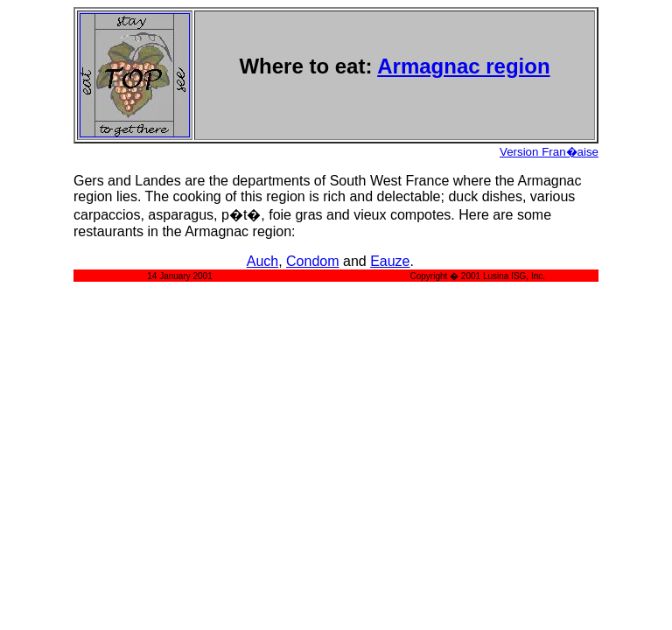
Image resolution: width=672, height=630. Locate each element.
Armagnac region (463, 66)
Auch (262, 261)
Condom (312, 261)
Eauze (390, 261)
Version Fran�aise (549, 152)
